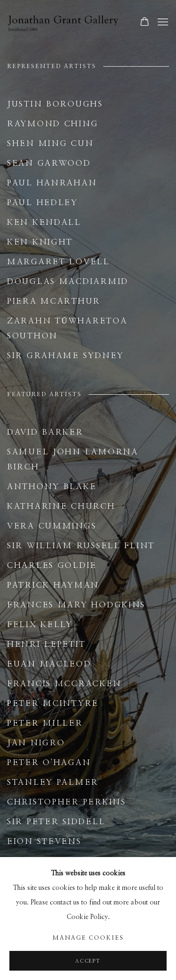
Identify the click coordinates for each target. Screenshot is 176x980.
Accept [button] (88, 961)
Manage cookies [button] (88, 938)
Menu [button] (162, 23)
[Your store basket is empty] (145, 23)
